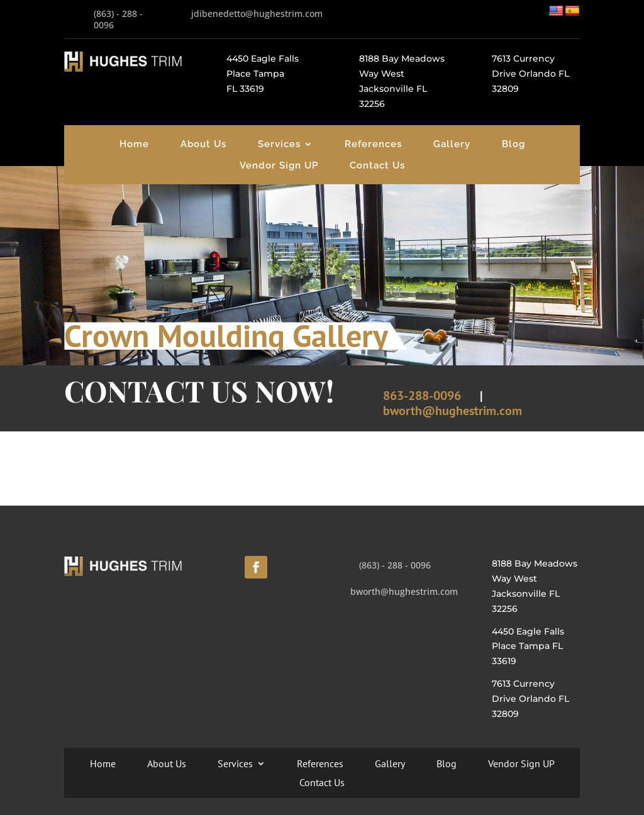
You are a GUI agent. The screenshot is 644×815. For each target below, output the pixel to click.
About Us (203, 144)
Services (279, 144)
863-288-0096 (422, 396)
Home (134, 144)
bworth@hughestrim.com (452, 411)
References (373, 144)
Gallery (452, 144)
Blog (514, 144)
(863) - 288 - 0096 (118, 19)
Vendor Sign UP (279, 165)
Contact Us (377, 165)
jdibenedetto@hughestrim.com (257, 14)
